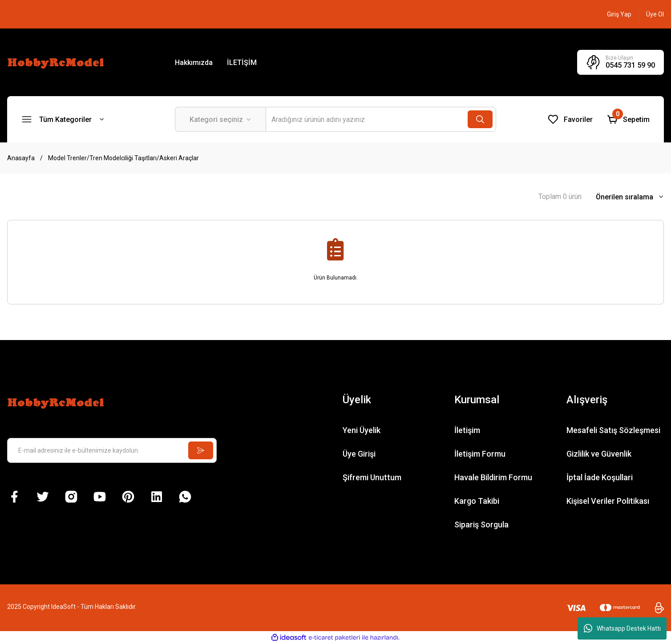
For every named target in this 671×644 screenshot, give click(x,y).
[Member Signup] (655, 14)
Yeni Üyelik (362, 430)
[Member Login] (619, 14)
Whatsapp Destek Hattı (622, 628)
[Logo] (57, 62)
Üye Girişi (359, 454)
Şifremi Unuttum (372, 477)
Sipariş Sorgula (481, 525)
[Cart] (628, 119)
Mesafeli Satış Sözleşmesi (613, 430)
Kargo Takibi (477, 501)
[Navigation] (63, 119)
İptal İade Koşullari (600, 477)
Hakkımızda (194, 63)
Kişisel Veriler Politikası (608, 501)
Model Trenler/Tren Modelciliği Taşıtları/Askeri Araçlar (123, 158)
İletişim (467, 430)
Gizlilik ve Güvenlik (599, 454)
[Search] (381, 119)
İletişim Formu (480, 454)
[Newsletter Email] (112, 450)
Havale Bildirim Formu (493, 477)
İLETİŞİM (242, 63)
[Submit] (201, 450)
